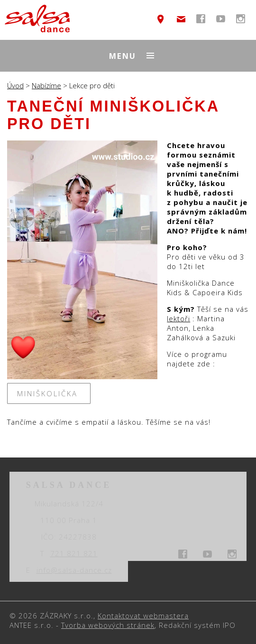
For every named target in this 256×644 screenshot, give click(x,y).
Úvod (15, 85)
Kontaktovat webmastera (143, 616)
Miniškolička (49, 393)
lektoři (178, 318)
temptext (161, 19)
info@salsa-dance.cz (181, 19)
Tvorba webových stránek (108, 625)
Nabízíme (46, 85)
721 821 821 (74, 553)
